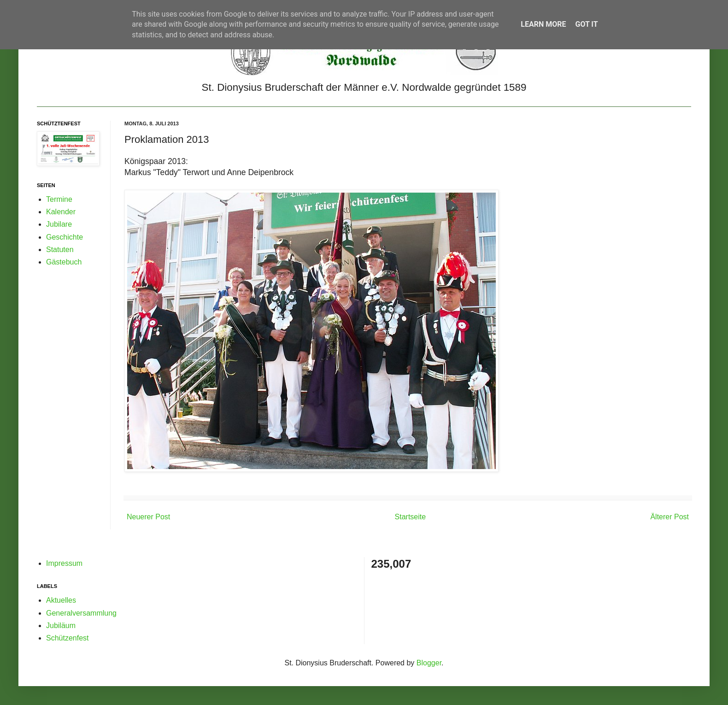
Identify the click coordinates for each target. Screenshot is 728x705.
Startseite (411, 517)
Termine (59, 199)
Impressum (64, 563)
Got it (586, 24)
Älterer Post (669, 517)
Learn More (543, 24)
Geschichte (65, 237)
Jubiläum (61, 626)
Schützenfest (68, 638)
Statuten (60, 250)
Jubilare (59, 224)
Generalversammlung (81, 613)
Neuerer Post (148, 517)
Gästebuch (64, 262)
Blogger (429, 663)
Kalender (61, 212)
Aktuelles (61, 600)
